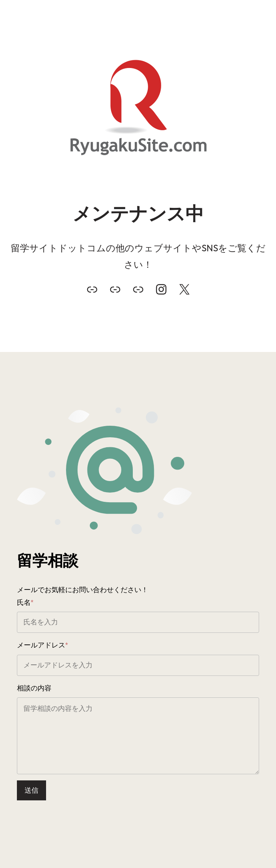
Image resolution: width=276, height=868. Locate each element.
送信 (31, 790)
